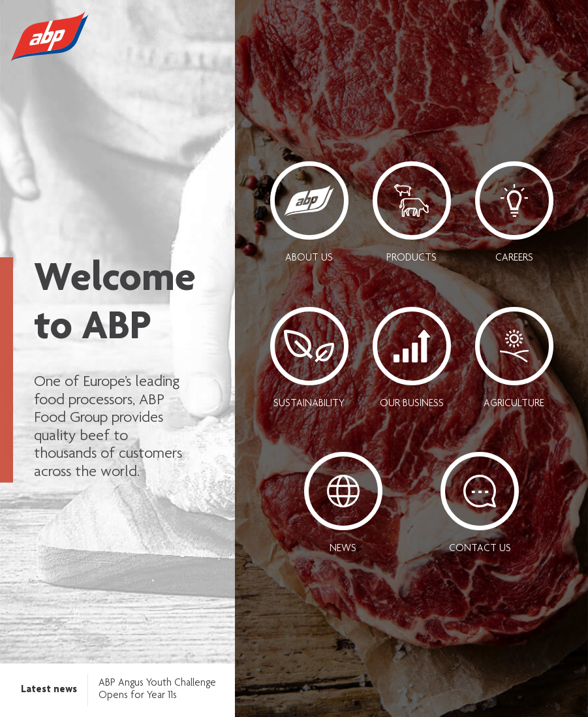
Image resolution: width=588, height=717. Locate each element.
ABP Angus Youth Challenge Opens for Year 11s (157, 690)
